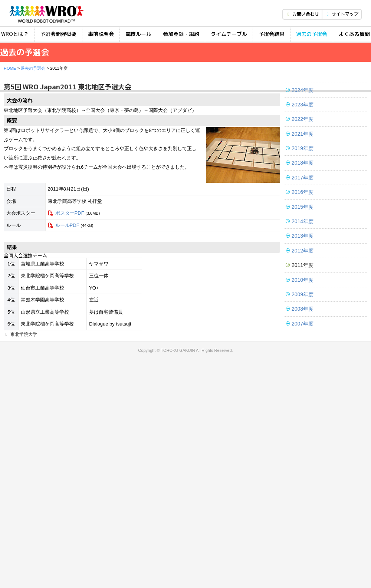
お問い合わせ (302, 14)
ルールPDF (67, 225)
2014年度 (300, 221)
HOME (10, 68)
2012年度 (300, 251)
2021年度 (300, 134)
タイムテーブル (229, 34)
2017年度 (300, 178)
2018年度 (300, 163)
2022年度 (300, 119)
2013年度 (300, 236)
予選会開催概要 (58, 34)
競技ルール (138, 34)
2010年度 (300, 280)
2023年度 (300, 105)
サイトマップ (342, 14)
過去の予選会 (312, 34)
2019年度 (300, 148)
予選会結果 (272, 34)
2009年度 (300, 294)
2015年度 (300, 207)
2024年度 (300, 90)
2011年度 (300, 265)
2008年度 (300, 309)
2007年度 (300, 324)
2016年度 (300, 192)
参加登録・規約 (181, 34)
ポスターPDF (70, 213)
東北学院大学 (20, 334)
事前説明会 (101, 34)
